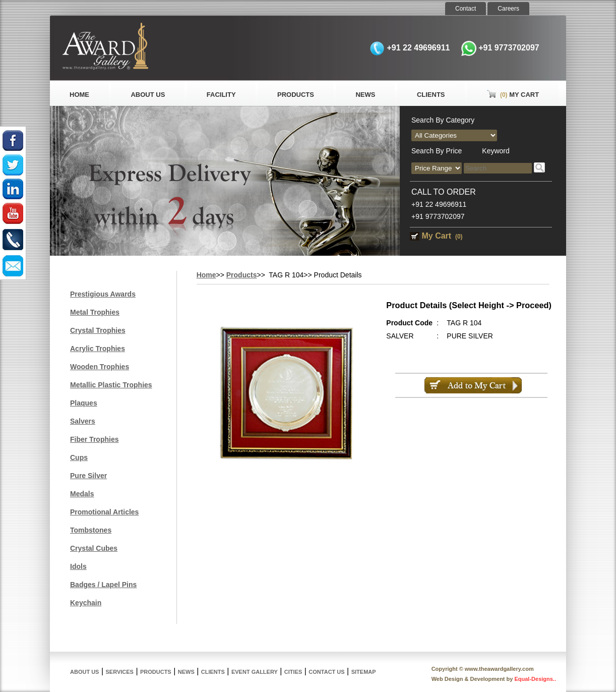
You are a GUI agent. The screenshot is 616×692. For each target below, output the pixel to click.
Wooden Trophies (100, 367)
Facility (221, 95)
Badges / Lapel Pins (103, 585)
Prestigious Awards (103, 294)
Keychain (86, 603)
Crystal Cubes (94, 548)
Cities (293, 672)
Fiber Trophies (94, 439)
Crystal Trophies (98, 330)
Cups (79, 457)
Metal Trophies (95, 312)
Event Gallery (255, 672)
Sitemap (364, 672)
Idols (78, 566)
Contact (466, 9)
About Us (148, 95)
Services (120, 672)
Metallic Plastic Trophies (111, 385)
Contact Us (326, 672)
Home (79, 95)
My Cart (513, 95)
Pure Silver (88, 476)
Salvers (83, 421)
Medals (82, 494)
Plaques (84, 403)
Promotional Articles (104, 512)
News (365, 95)
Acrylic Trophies (98, 349)
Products (296, 95)
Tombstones (91, 530)
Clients (431, 95)
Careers (508, 9)
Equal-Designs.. (535, 679)
